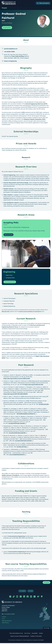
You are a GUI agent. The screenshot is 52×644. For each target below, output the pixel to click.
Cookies (41, 634)
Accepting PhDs (7, 28)
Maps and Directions (7, 622)
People (4, 8)
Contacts (4, 618)
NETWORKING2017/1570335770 (26, 414)
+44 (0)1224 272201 (9, 52)
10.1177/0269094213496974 (17, 455)
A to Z (3, 620)
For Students (22, 592)
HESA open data (6, 312)
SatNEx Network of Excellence (10, 476)
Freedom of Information (36, 637)
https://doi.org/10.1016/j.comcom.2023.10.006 (17, 379)
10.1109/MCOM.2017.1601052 (17, 424)
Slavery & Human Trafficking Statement (20, 637)
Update (46, 583)
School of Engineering (10, 61)
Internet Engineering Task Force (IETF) (36, 104)
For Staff (31, 592)
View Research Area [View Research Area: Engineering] (10, 282)
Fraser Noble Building (18, 56)
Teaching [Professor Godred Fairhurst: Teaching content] (26, 512)
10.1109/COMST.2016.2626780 (17, 433)
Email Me (8, 235)
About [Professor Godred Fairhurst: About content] (26, 40)
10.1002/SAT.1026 (22, 447)
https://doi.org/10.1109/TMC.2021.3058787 (16, 394)
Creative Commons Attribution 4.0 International (30, 312)
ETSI (23, 113)
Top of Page (47, 629)
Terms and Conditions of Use (16, 634)
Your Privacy (27, 634)
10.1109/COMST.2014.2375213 (23, 441)
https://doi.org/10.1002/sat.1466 (34, 385)
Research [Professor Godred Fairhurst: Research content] (26, 158)
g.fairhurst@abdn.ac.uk (11, 49)
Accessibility (35, 634)
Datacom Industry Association (33, 119)
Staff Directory (5, 624)
